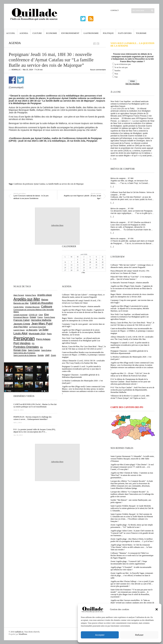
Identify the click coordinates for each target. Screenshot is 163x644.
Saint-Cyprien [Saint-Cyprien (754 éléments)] (34, 350)
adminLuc (16, 70)
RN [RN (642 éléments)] (41, 347)
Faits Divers (125, 33)
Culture (37, 33)
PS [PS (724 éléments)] (33, 344)
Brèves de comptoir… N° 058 (122, 209)
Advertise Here (57, 225)
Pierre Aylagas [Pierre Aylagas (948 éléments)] (43, 339)
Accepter (100, 635)
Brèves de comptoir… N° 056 (122, 239)
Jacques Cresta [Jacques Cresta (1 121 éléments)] (22, 324)
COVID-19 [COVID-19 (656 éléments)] (33, 315)
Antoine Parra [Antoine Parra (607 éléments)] (31, 295)
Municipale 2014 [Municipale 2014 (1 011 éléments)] (37, 334)
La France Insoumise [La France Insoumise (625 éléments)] (37, 327)
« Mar (83, 272)
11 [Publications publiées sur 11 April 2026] (96, 262)
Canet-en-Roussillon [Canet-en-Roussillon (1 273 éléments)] (42, 303)
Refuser (139, 635)
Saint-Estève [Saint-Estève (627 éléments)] (46, 350)
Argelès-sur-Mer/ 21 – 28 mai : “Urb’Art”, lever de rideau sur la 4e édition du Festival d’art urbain (130, 375)
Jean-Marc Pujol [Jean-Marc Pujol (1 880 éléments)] (42, 324)
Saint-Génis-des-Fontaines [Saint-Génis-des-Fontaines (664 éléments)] (24, 353)
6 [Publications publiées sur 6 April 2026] (65, 262)
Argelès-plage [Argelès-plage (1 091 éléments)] (45, 295)
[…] (112, 159)
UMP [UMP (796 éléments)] (47, 355)
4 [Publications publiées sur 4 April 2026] (96, 259)
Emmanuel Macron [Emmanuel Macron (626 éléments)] (21, 317)
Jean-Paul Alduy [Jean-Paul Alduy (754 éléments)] (21, 327)
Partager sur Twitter (20, 80)
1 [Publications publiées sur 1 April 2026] (78, 259)
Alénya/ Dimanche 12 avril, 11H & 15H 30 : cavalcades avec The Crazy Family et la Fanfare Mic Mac (132, 338)
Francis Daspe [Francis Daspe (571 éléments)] (50, 317)
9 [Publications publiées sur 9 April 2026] (84, 262)
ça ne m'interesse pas (123, 64)
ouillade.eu (19, 632)
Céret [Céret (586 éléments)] (41, 315)
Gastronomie (91, 33)
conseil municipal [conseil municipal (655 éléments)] (21, 315)
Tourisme (141, 33)
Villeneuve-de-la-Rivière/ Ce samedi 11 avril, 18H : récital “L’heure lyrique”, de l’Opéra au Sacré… (130, 397)
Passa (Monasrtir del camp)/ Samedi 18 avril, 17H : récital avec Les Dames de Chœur (130, 272)
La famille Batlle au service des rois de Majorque (65, 184)
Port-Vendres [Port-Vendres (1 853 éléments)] (22, 343)
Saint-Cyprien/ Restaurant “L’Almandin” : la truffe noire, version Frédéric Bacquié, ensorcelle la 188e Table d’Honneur (133, 459)
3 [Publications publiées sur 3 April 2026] (90, 259)
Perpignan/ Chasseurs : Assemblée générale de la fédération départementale (129, 352)
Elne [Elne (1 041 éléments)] (46, 315)
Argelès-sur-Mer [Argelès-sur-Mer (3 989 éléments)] (27, 299)
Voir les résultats (132, 84)
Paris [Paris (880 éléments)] (49, 334)
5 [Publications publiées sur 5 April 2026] (103, 259)
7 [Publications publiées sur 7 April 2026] (71, 262)
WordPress (23, 634)
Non (116, 74)
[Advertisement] (57, 151)
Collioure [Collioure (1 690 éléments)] (47, 307)
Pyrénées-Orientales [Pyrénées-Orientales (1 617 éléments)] (26, 347)
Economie (51, 33)
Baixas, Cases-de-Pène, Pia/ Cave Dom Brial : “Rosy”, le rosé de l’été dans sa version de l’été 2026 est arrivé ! (133, 324)
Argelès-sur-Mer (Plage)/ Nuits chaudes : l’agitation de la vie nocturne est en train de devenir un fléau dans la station (132, 288)
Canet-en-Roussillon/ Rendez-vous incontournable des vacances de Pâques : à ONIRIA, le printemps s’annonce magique (132, 331)
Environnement (70, 33)
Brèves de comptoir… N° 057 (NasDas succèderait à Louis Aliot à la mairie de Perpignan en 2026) (131, 224)
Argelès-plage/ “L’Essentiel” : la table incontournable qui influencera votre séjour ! (131, 568)
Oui (116, 77)
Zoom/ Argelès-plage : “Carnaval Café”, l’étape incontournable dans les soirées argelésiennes (129, 563)
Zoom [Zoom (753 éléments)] (53, 355)
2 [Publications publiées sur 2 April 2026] (84, 259)
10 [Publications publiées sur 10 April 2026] (90, 262)
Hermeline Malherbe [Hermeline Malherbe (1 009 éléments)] (41, 320)
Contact (115, 10)
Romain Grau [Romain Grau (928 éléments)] (20, 350)
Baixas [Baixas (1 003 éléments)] (45, 300)
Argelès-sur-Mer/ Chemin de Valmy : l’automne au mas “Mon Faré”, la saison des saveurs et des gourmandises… (132, 475)
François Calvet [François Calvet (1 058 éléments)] (22, 320)
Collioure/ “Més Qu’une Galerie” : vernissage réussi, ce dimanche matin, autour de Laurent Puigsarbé (132, 266)
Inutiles (118, 71)
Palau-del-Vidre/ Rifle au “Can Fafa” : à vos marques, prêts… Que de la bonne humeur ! (131, 278)
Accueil (11, 33)
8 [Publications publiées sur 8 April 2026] (78, 262)
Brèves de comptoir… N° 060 (122, 178)
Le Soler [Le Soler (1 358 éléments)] (44, 330)
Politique (108, 33)
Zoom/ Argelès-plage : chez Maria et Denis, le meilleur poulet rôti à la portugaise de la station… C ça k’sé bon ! (132, 540)
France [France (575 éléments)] (40, 317)
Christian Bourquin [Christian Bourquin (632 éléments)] (32, 307)
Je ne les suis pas (121, 67)
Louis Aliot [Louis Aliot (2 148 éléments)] (21, 333)
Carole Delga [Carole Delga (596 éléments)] (19, 307)
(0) (115, 159)
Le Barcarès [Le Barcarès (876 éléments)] (32, 330)
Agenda (24, 33)
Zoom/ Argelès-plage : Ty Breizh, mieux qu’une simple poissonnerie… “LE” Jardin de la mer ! (132, 526)
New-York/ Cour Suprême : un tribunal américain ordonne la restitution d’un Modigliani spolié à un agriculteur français (130, 104)
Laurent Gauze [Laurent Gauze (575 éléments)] (19, 330)
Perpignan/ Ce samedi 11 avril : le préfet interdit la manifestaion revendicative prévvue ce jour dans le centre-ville (130, 345)
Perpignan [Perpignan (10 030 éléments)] (24, 338)
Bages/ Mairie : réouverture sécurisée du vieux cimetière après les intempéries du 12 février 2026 (132, 296)
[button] (157, 609)
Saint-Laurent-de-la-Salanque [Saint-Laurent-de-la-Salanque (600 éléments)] (25, 355)
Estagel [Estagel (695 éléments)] (33, 317)
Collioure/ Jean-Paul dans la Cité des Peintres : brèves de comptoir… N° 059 (132, 194)
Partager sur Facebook (12, 80)
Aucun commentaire (98, 70)
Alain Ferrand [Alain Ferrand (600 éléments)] (19, 295)
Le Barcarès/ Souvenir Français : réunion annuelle (130, 283)
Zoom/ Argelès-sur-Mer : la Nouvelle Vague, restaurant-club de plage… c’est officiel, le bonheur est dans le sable (132, 575)
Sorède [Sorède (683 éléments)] (41, 355)
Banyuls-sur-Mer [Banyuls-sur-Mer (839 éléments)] (21, 303)
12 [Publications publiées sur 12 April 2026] (103, 262)
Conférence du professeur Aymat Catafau (29, 184)
